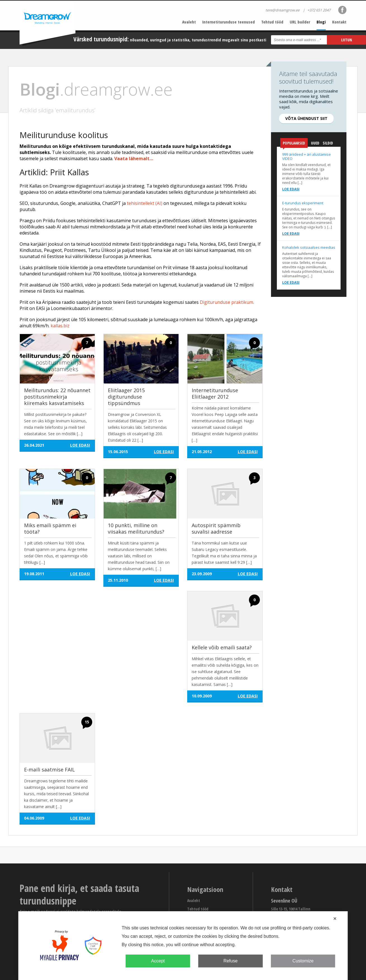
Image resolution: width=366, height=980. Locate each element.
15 (87, 722)
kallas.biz (60, 326)
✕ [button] (335, 919)
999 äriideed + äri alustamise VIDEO (306, 156)
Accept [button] (158, 961)
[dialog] (183, 946)
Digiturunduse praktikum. (227, 302)
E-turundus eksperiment (303, 203)
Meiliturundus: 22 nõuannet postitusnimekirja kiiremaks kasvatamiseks (57, 397)
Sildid (328, 143)
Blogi (321, 22)
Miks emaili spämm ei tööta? (50, 528)
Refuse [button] (231, 961)
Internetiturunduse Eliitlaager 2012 (215, 393)
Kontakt (339, 22)
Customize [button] (303, 961)
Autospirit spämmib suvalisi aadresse (216, 528)
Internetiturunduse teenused (229, 22)
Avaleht (189, 22)
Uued (315, 143)
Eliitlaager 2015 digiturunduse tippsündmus (126, 397)
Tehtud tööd (272, 22)
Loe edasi (291, 189)
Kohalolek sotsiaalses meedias (309, 247)
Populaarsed (294, 144)
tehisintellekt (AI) (145, 203)
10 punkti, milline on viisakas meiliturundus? (136, 528)
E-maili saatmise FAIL (49, 770)
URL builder (300, 22)
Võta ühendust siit (306, 118)
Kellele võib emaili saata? (222, 647)
